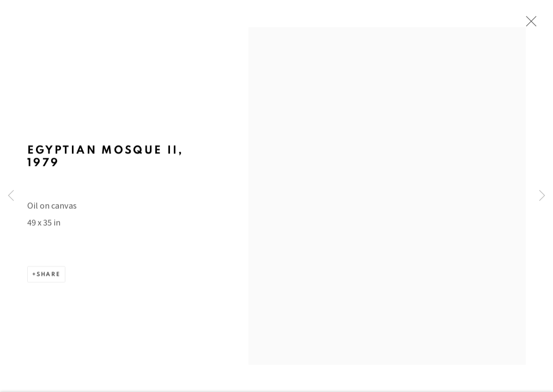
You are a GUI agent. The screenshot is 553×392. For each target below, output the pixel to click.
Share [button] (48, 280)
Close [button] (530, 24)
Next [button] (542, 196)
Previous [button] (11, 196)
